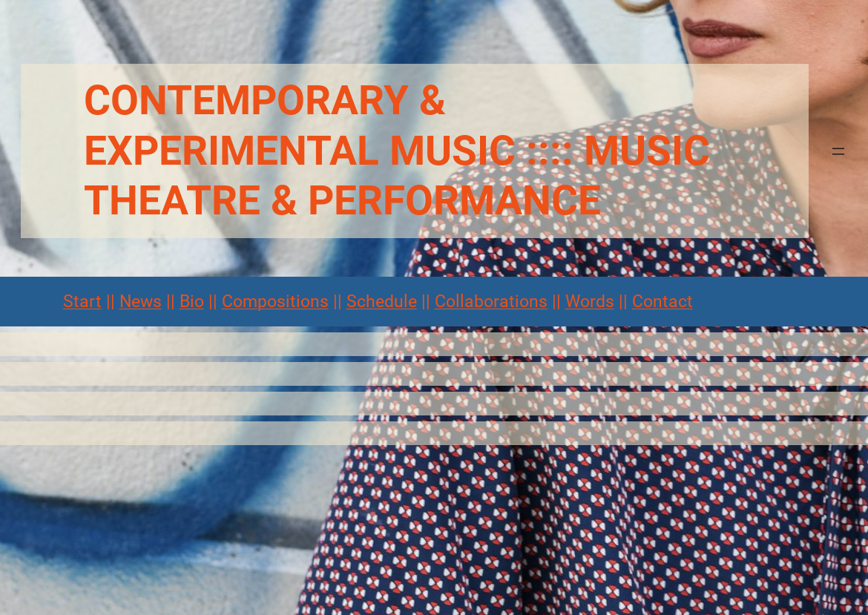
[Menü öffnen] (838, 151)
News (141, 302)
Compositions (275, 302)
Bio (192, 302)
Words (590, 302)
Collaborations (491, 302)
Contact (662, 302)
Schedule (382, 302)
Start (82, 302)
